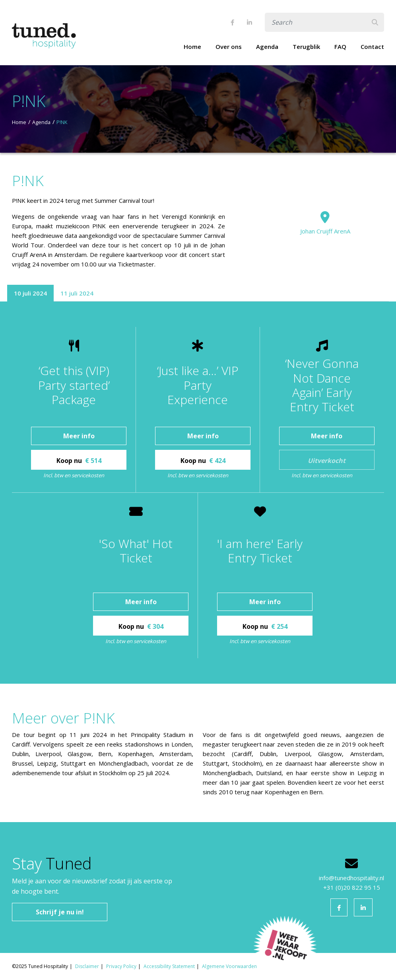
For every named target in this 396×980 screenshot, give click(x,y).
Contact (372, 47)
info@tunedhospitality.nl (351, 878)
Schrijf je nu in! (60, 912)
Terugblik (306, 47)
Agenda (267, 47)
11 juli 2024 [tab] (77, 293)
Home (192, 47)
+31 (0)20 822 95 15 (352, 887)
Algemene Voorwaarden (229, 966)
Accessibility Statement (169, 966)
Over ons (229, 47)
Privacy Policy (121, 966)
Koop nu (79, 461)
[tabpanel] (198, 493)
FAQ (340, 47)
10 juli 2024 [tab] (30, 293)
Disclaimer (87, 966)
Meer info (79, 436)
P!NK (62, 122)
